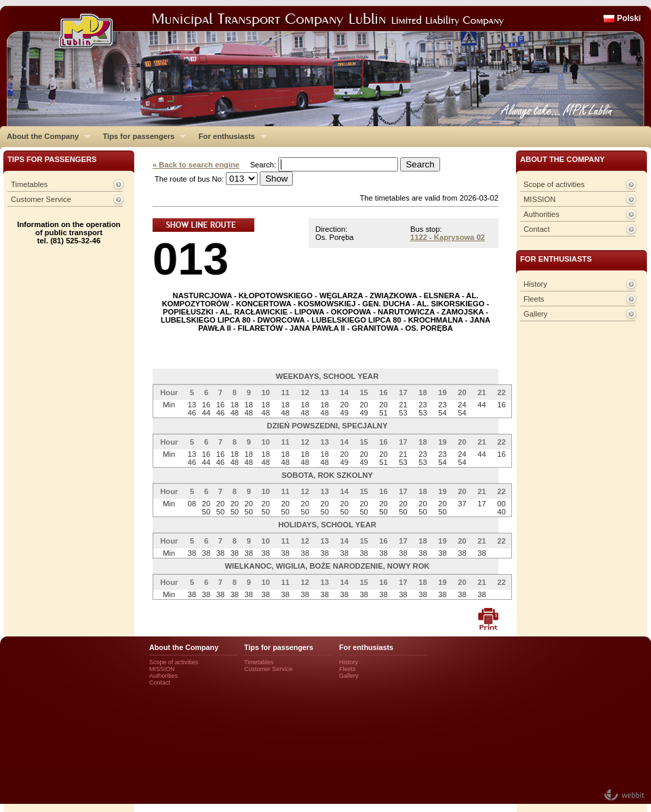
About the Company (45, 136)
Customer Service (41, 199)
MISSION (539, 199)
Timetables (29, 184)
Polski (629, 18)
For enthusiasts (229, 136)
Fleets (534, 299)
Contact (537, 229)
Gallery (535, 314)
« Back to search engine (196, 165)
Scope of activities (554, 184)
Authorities (541, 214)
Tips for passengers (141, 136)
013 (191, 259)
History (535, 284)
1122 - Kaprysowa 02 (448, 237)
